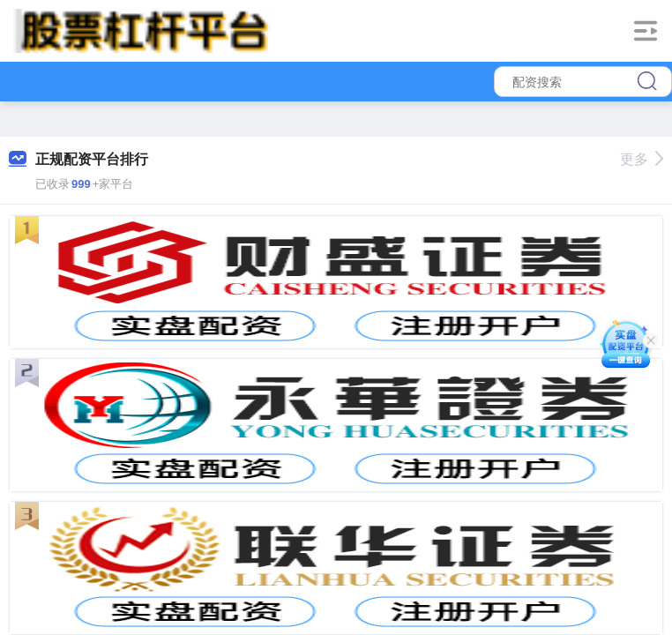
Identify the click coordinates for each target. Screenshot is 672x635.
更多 (642, 159)
